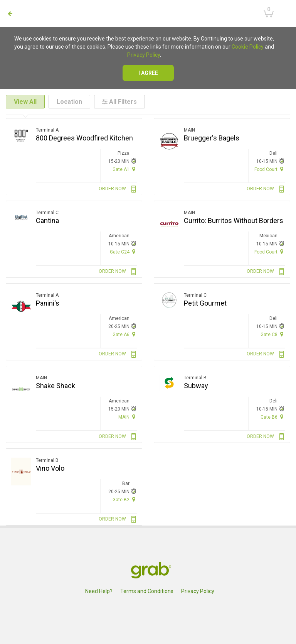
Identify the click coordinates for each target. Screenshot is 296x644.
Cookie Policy (248, 47)
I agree (148, 73)
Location (69, 102)
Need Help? (99, 591)
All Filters (119, 102)
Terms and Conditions (147, 591)
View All (25, 102)
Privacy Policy (144, 55)
